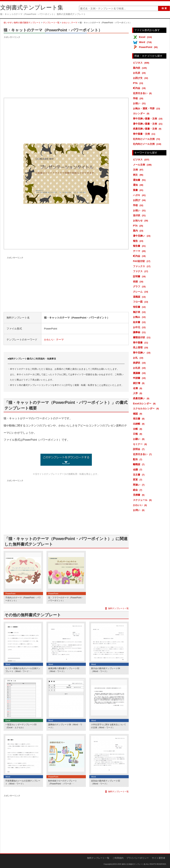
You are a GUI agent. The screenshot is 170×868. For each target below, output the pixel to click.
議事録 (140, 332)
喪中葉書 (141, 343)
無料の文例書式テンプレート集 (134, 864)
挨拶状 (140, 363)
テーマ (74, 23)
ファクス (141, 271)
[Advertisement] (66, 63)
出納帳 (139, 424)
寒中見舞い (142, 353)
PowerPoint (149, 47)
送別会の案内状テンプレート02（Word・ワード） (105, 782)
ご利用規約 (118, 858)
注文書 (139, 475)
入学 (138, 393)
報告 (139, 241)
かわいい (66, 23)
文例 (139, 170)
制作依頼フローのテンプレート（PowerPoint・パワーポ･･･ (63, 782)
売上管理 (141, 347)
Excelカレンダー (145, 404)
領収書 (140, 307)
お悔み (140, 317)
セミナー (141, 444)
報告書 (140, 246)
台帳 (138, 429)
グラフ (140, 286)
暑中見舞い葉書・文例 (148, 124)
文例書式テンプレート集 (32, 8)
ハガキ (140, 195)
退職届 (140, 297)
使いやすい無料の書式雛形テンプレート (22, 23)
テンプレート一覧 (51, 23)
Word (146, 42)
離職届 (139, 464)
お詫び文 (141, 78)
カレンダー (142, 113)
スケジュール (143, 500)
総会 (138, 490)
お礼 (139, 358)
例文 (139, 175)
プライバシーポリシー (138, 858)
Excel (146, 37)
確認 (138, 414)
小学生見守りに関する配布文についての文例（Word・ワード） (108, 726)
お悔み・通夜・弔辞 (147, 108)
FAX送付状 (142, 261)
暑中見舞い (142, 236)
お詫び (140, 200)
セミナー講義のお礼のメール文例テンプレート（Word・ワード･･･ (23, 670)
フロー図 (141, 302)
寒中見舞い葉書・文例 (148, 119)
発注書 (139, 419)
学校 (139, 98)
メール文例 (143, 165)
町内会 (140, 88)
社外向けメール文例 (147, 139)
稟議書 (140, 373)
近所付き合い (143, 93)
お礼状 (140, 73)
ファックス (142, 266)
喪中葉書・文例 (145, 134)
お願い (139, 439)
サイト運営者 (159, 858)
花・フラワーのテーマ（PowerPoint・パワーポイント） (66, 599)
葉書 (139, 190)
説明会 (139, 449)
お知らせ (141, 221)
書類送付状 (142, 337)
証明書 (140, 276)
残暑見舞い (142, 398)
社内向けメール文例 (148, 144)
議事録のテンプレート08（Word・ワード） (65, 726)
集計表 (140, 312)
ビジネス (142, 63)
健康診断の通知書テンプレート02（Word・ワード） (64, 670)
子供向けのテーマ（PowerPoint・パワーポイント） (23, 599)
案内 (139, 231)
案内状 (140, 68)
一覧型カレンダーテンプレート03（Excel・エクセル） (21, 726)
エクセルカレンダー (147, 408)
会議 (138, 469)
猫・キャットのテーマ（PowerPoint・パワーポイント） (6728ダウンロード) (66, 460)
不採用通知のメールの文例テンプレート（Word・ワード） (23, 782)
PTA (139, 83)
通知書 (140, 180)
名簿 (138, 388)
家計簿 (139, 383)
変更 (138, 480)
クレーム (141, 292)
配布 (138, 459)
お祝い (140, 103)
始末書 (140, 322)
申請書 (140, 378)
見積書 (139, 495)
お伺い (139, 510)
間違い (139, 485)
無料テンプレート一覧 (118, 608)
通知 (139, 185)
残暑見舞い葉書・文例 (148, 129)
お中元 (140, 327)
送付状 (140, 215)
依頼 (139, 282)
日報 (138, 434)
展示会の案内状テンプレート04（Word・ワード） (105, 670)
